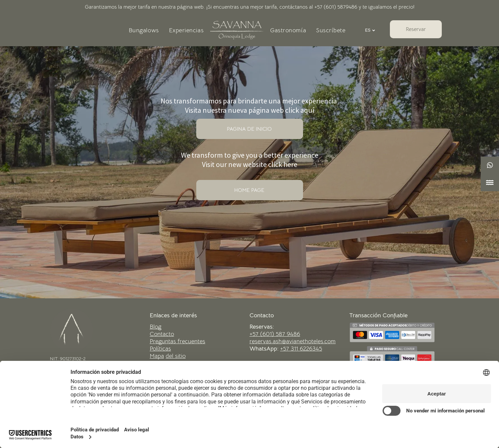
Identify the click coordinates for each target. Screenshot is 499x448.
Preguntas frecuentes (177, 341)
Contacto (162, 334)
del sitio (176, 356)
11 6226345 (308, 349)
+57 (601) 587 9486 (275, 334)
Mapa (157, 356)
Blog (156, 327)
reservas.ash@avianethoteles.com (293, 341)
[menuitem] (144, 30)
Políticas (160, 349)
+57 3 (287, 349)
